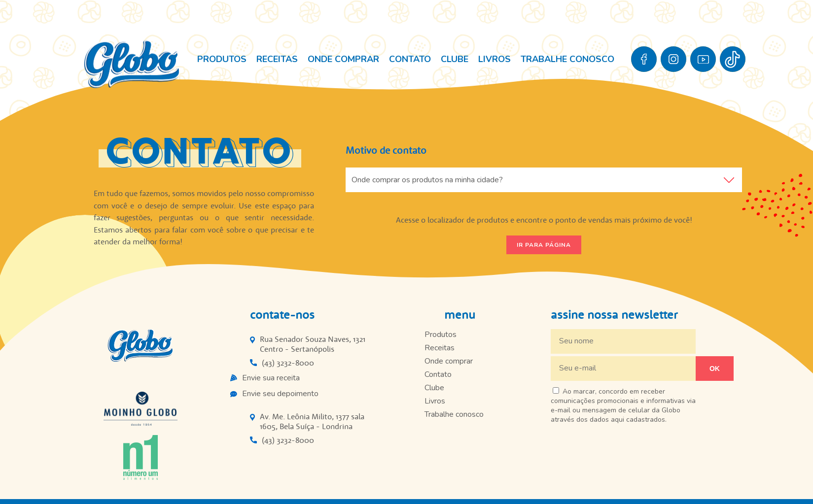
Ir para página (544, 245)
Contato (410, 59)
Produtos (222, 59)
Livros (495, 59)
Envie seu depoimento (280, 394)
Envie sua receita (271, 378)
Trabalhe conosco (567, 59)
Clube (455, 59)
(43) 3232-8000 (288, 363)
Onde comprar (343, 59)
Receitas (277, 59)
